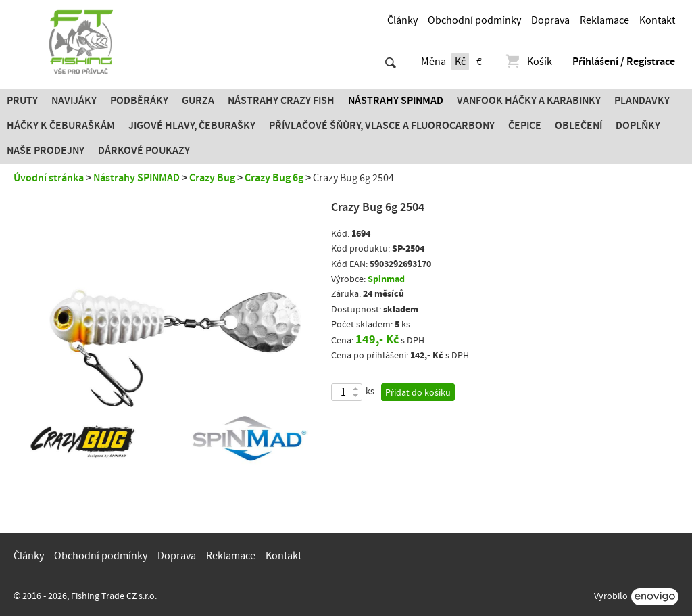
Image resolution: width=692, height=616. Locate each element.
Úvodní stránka (49, 178)
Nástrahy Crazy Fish (281, 101)
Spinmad (386, 279)
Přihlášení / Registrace (624, 62)
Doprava (550, 20)
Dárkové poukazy (144, 151)
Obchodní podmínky (474, 20)
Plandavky (642, 101)
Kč (460, 62)
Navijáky (74, 101)
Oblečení (578, 126)
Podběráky (139, 101)
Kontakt (657, 20)
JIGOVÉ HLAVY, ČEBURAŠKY (192, 126)
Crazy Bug (212, 178)
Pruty (22, 101)
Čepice (525, 126)
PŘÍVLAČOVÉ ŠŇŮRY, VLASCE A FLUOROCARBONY (382, 126)
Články (402, 20)
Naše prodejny (46, 151)
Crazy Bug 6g (274, 178)
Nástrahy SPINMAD (396, 101)
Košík (528, 62)
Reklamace (604, 20)
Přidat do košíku (418, 393)
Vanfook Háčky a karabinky (529, 101)
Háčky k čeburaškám (61, 126)
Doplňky (638, 126)
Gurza (198, 101)
